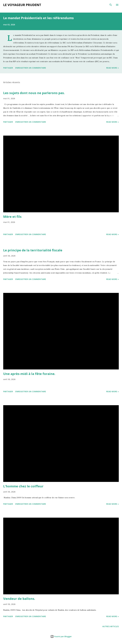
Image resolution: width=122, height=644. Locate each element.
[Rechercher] (111, 5)
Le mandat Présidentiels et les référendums (38, 18)
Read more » (113, 68)
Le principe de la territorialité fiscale (33, 250)
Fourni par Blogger (61, 636)
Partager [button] (8, 68)
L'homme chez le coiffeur (23, 486)
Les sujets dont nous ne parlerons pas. (34, 93)
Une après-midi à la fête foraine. (29, 374)
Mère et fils (12, 217)
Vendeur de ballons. (19, 599)
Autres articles (111, 626)
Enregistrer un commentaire (31, 68)
